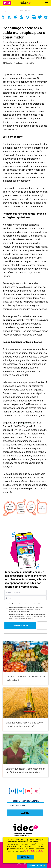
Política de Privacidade (33, 851)
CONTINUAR (26, 857)
